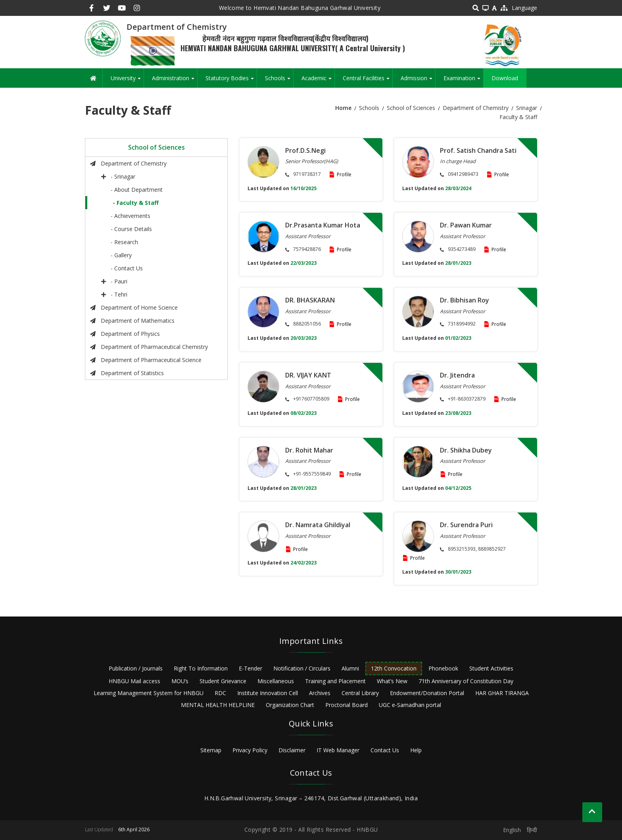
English (512, 830)
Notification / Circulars (302, 668)
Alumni (350, 668)
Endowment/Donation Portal (427, 693)
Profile (344, 174)
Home (343, 108)
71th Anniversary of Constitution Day (466, 681)
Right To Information (201, 668)
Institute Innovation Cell (268, 693)
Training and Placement (335, 681)
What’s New (392, 681)
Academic (318, 81)
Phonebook (443, 668)
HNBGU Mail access (134, 681)
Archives (320, 693)
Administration (175, 81)
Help (416, 750)
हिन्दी (532, 830)
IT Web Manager (338, 750)
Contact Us (385, 750)
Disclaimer (292, 750)
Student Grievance (223, 681)
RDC (220, 693)
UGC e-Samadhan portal (410, 705)
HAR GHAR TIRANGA (502, 693)
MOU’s (180, 681)
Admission (418, 81)
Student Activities (491, 668)
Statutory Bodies (231, 81)
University (127, 81)
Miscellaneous (276, 681)
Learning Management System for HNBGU (149, 693)
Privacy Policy (250, 750)
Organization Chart (290, 705)
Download (505, 78)
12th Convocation (394, 668)
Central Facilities (368, 81)
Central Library (360, 693)
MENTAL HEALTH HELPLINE (218, 705)
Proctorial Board (347, 705)
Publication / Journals (136, 668)
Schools (279, 81)
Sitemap (211, 750)
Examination (463, 81)
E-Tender (251, 668)
